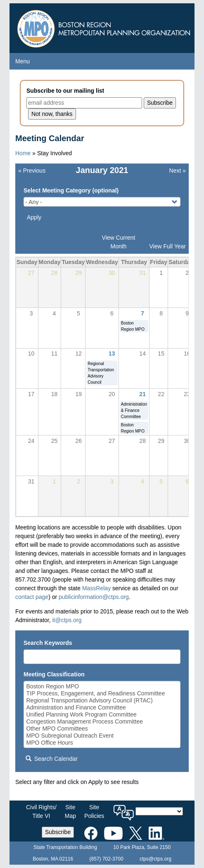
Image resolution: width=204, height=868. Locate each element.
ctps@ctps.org (155, 859)
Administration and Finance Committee (102, 708)
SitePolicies (94, 811)
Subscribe (58, 832)
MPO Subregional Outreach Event (102, 736)
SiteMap (70, 811)
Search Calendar (52, 759)
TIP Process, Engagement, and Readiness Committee (102, 694)
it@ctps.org (67, 620)
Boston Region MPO (102, 686)
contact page (32, 597)
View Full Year (168, 246)
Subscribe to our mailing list (65, 91)
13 (112, 353)
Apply (34, 217)
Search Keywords (48, 643)
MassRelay (96, 588)
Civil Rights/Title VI (41, 811)
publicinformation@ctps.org (94, 597)
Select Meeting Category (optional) (71, 190)
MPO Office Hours (102, 743)
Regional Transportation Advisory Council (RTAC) (102, 701)
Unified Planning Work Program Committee (102, 715)
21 (142, 394)
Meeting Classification (54, 674)
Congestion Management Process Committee (102, 722)
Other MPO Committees (102, 729)
